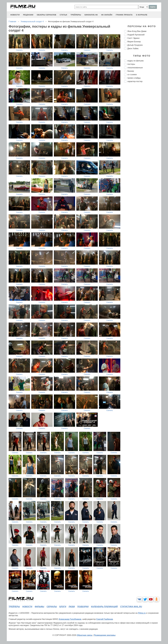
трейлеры (76, 15)
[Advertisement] (143, 126)
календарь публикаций (104, 607)
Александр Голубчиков (70, 619)
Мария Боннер (134, 42)
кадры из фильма (135, 61)
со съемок (132, 74)
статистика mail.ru (131, 607)
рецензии (28, 15)
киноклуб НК (91, 15)
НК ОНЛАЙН (107, 15)
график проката (124, 15)
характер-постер (135, 81)
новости (15, 15)
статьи (63, 15)
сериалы (52, 607)
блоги (63, 607)
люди (72, 607)
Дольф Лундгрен (135, 45)
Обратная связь (85, 635)
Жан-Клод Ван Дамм (137, 31)
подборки (83, 607)
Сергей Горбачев (105, 619)
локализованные (135, 68)
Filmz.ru (142, 613)
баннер (131, 71)
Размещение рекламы (105, 635)
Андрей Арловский (136, 35)
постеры (131, 64)
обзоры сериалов (47, 15)
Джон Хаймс (133, 48)
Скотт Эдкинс (133, 38)
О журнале (142, 15)
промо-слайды (134, 78)
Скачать (19, 50)
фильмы (39, 607)
